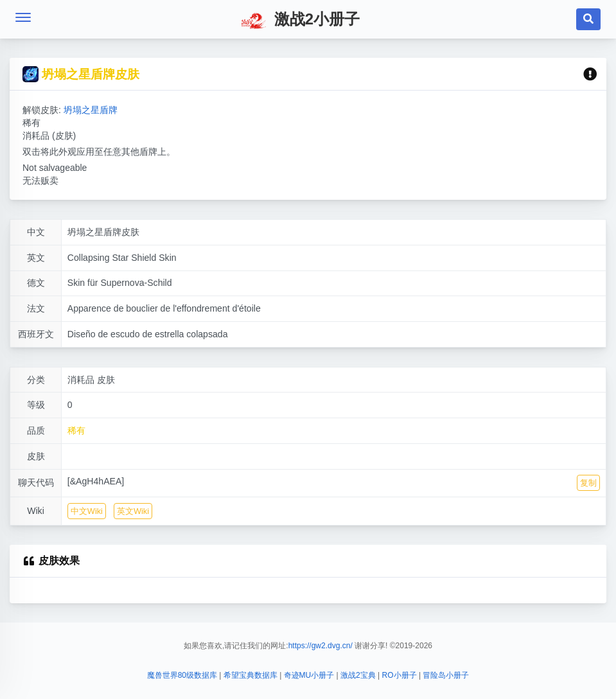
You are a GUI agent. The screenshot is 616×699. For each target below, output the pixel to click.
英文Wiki (133, 511)
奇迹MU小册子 (309, 675)
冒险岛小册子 (446, 675)
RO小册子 (400, 675)
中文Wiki (87, 511)
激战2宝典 (358, 675)
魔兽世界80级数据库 (182, 675)
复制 (588, 483)
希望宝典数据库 (251, 675)
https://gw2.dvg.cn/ (321, 646)
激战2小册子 (300, 21)
